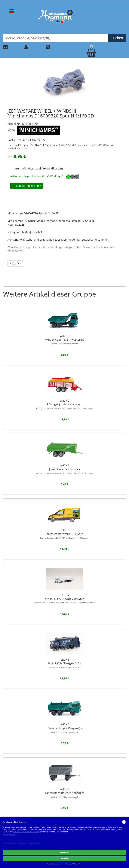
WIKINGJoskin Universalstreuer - (65, 469)
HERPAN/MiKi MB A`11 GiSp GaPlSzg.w (65, 598)
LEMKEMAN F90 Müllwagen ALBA (65, 663)
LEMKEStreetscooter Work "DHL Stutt (65, 534)
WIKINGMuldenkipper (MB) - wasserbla (65, 340)
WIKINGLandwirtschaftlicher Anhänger (65, 793)
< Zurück (15, 263)
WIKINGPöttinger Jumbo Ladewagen (65, 404)
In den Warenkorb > (27, 186)
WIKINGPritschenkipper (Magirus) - (65, 728)
